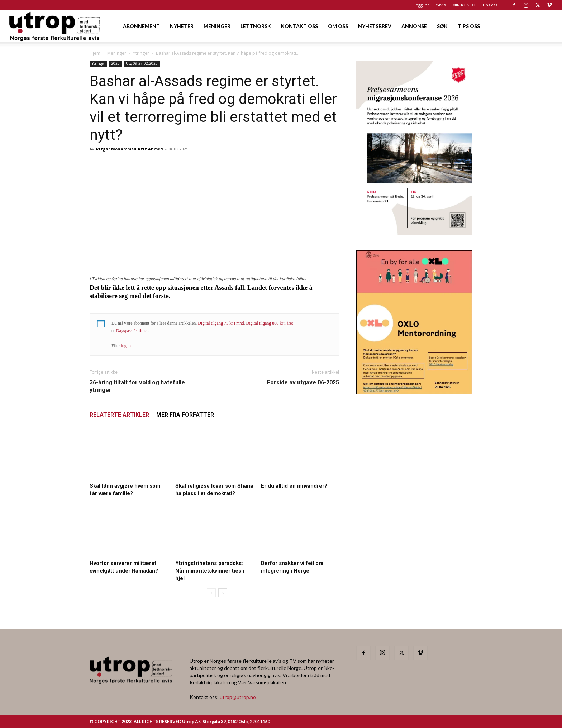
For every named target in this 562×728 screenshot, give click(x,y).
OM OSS (338, 26)
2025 (115, 63)
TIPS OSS (469, 26)
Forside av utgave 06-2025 (303, 382)
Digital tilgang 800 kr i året (270, 323)
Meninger (117, 53)
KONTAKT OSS (299, 26)
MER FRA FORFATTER (185, 415)
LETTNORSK (256, 26)
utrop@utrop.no (238, 697)
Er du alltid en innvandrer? (294, 486)
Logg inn (422, 5)
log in (126, 346)
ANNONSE (414, 26)
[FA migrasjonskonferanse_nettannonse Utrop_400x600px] (414, 232)
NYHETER (182, 26)
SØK (442, 26)
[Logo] (55, 26)
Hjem (95, 53)
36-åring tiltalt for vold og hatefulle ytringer (137, 386)
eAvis (440, 5)
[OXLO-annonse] (414, 392)
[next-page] (223, 593)
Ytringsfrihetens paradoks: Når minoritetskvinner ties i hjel (210, 571)
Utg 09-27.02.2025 (142, 63)
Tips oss (490, 5)
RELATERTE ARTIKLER (119, 415)
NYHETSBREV (375, 26)
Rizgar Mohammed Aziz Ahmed (130, 149)
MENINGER (217, 26)
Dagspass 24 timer (132, 331)
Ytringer (141, 53)
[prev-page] (211, 593)
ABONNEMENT (141, 26)
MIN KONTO (464, 5)
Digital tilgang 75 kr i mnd (221, 323)
